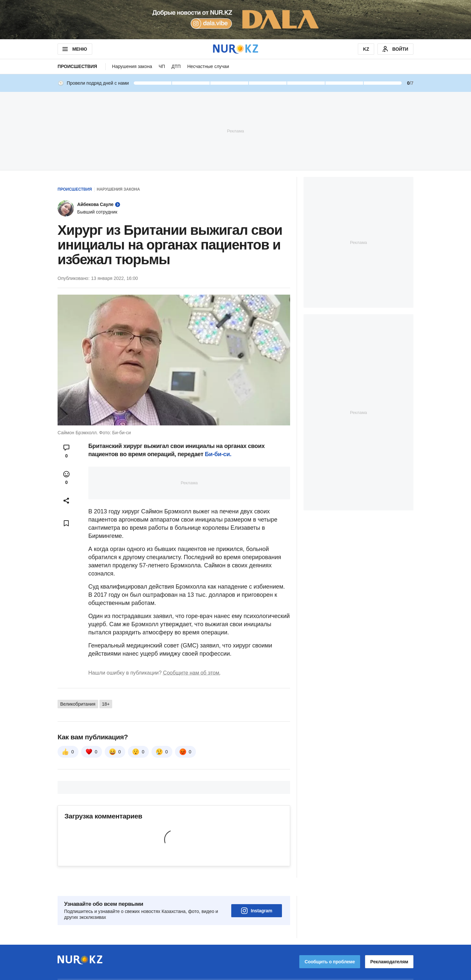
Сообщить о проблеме (330, 943)
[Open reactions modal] (66, 478)
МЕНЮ (74, 49)
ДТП (176, 66)
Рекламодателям (389, 943)
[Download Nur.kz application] (235, 20)
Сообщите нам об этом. (192, 673)
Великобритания (78, 704)
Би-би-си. (218, 454)
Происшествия (77, 66)
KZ (366, 49)
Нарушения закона (132, 66)
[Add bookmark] (66, 523)
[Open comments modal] (66, 451)
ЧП (162, 66)
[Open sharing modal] (66, 501)
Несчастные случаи (208, 66)
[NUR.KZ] (235, 49)
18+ (106, 704)
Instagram (257, 892)
